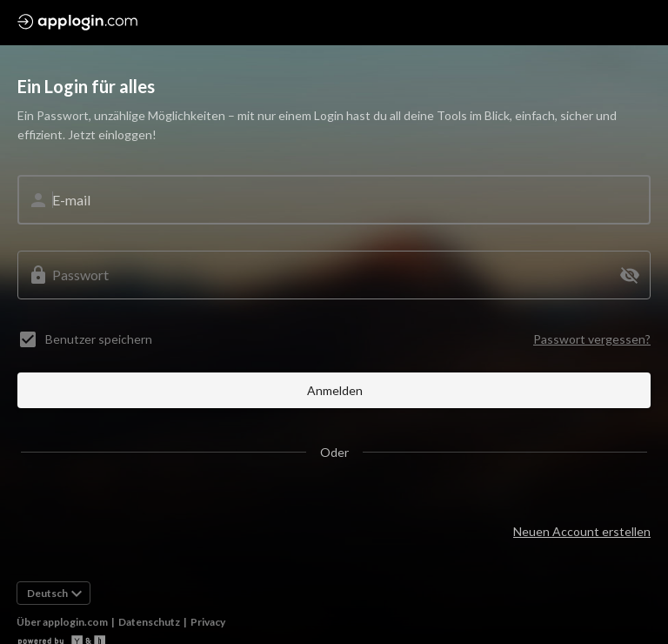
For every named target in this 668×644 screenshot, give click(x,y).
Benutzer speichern (99, 339)
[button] (630, 275)
